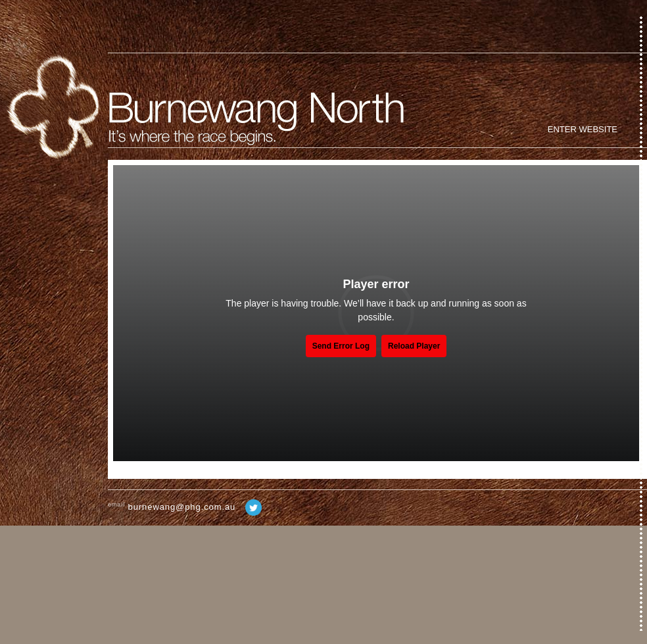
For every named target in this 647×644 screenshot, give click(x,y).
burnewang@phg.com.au (182, 507)
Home (52, 112)
